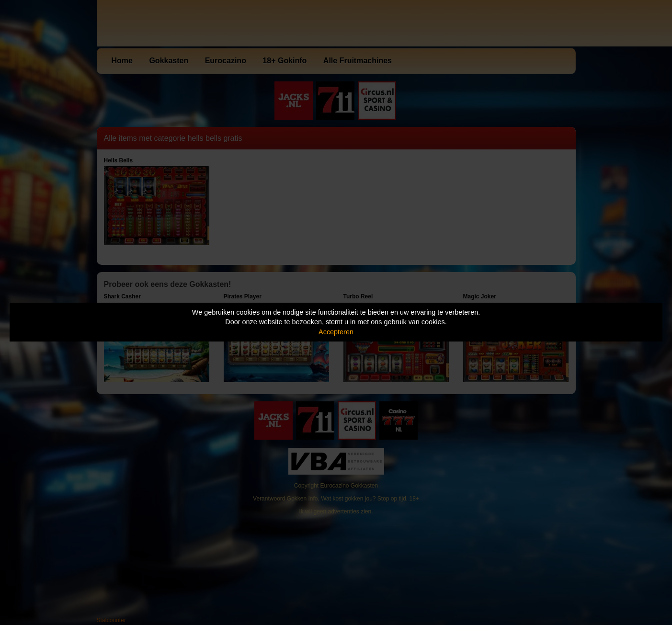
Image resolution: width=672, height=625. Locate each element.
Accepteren (336, 332)
